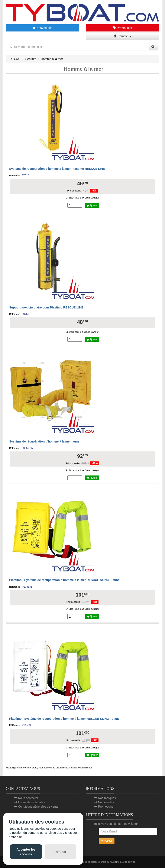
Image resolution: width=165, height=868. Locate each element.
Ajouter (92, 205)
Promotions (122, 28)
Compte (122, 36)
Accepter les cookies (26, 852)
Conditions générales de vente (38, 807)
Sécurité (31, 59)
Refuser (60, 852)
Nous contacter (28, 798)
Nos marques (107, 798)
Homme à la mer (52, 59)
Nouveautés (43, 28)
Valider (107, 841)
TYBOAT (15, 59)
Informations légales (31, 802)
